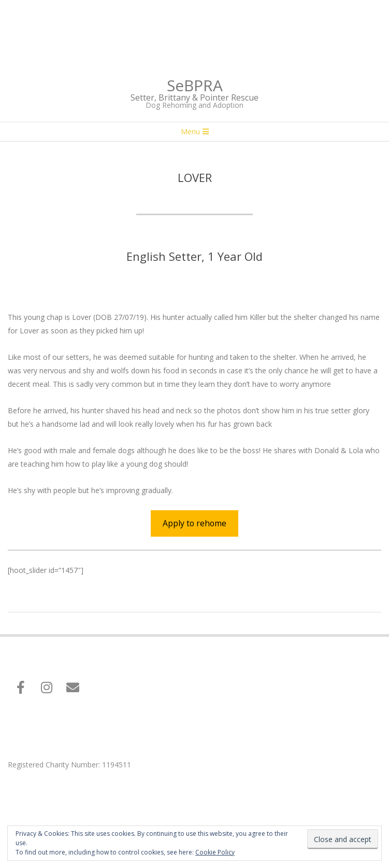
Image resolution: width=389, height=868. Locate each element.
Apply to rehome (194, 523)
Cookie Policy (215, 852)
